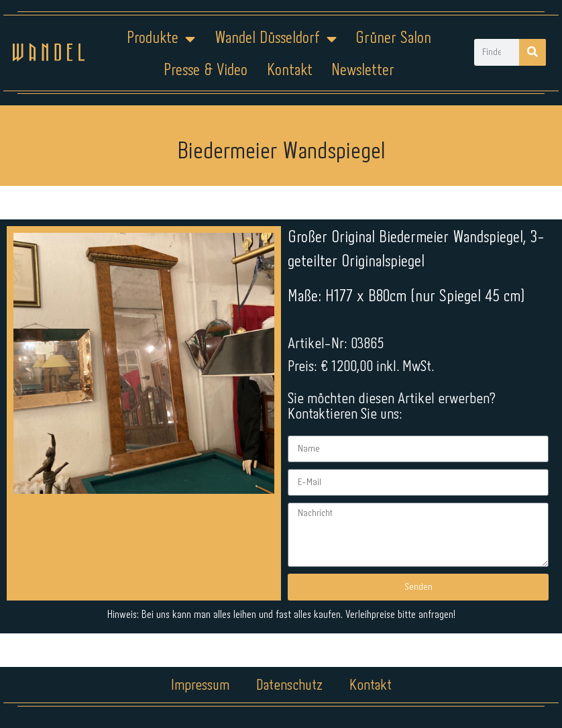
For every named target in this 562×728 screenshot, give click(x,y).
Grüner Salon (393, 39)
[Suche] (532, 52)
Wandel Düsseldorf (276, 39)
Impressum (200, 686)
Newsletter (363, 71)
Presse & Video (206, 71)
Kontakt (290, 71)
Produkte (161, 39)
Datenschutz (289, 686)
